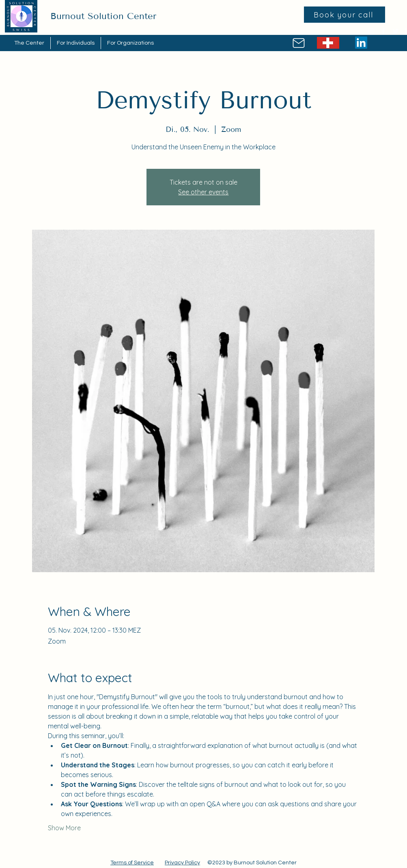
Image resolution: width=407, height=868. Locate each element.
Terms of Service (132, 863)
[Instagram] (371, 31)
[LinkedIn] (361, 43)
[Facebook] (383, 31)
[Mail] (299, 43)
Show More (64, 828)
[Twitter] (396, 31)
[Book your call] (345, 15)
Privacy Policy (182, 863)
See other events (203, 192)
